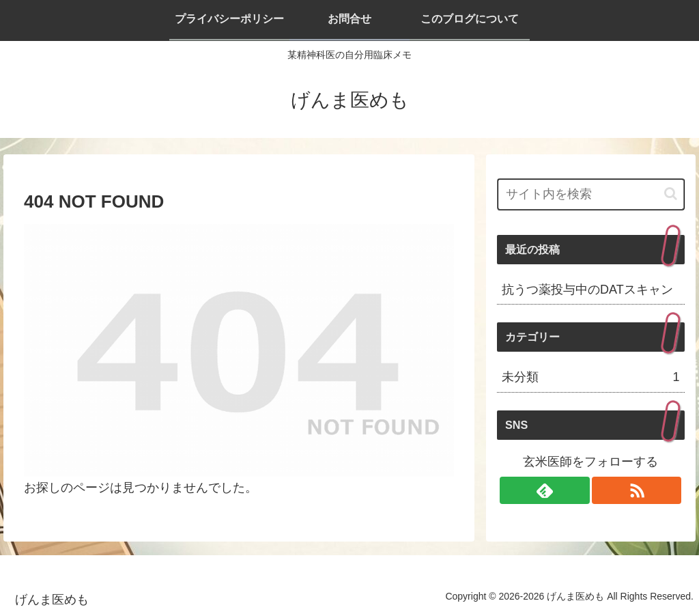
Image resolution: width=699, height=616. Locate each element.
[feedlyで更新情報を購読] (545, 490)
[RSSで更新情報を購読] (637, 490)
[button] (671, 194)
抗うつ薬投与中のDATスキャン (587, 290)
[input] (590, 194)
